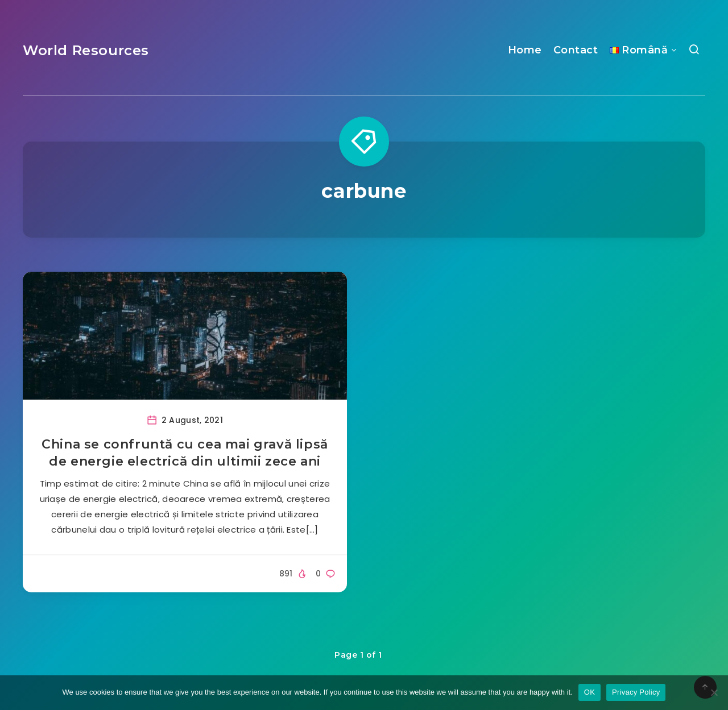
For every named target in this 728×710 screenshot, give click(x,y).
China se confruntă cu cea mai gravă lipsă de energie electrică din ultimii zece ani (185, 453)
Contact (576, 50)
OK (590, 692)
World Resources (86, 50)
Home (525, 50)
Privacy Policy (636, 692)
